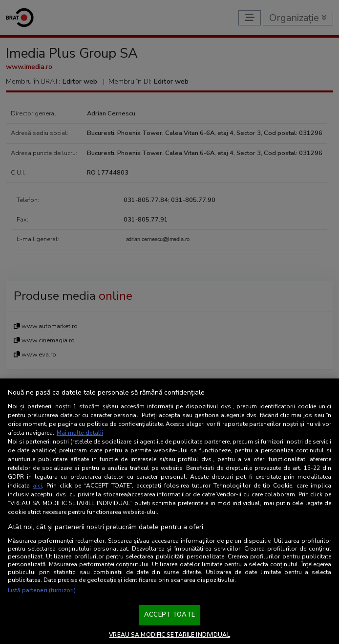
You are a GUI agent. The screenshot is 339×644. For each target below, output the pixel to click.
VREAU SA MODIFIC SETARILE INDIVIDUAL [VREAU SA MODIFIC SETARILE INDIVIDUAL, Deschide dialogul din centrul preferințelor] (169, 635)
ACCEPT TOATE (169, 615)
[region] (169, 511)
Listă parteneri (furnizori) (42, 590)
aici (37, 486)
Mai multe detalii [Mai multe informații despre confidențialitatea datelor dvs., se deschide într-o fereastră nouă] (80, 433)
